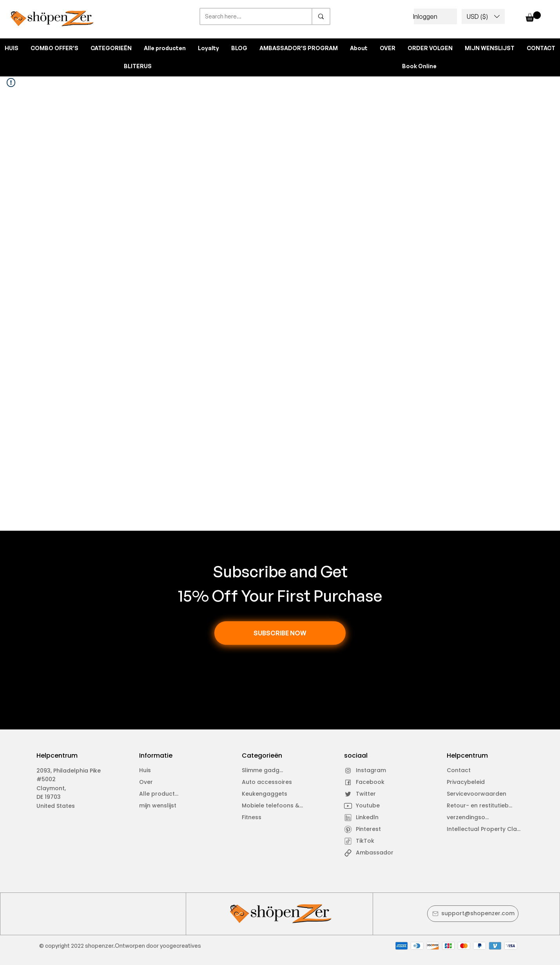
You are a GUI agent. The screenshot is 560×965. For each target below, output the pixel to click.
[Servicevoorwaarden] (480, 794)
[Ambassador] (379, 853)
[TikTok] (366, 841)
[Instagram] (366, 771)
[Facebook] (366, 782)
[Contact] (469, 771)
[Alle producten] (161, 794)
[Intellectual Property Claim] (485, 829)
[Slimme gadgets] (264, 771)
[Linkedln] (366, 818)
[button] (483, 16)
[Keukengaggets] (273, 794)
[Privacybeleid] (469, 782)
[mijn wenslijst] (161, 806)
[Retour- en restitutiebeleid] (482, 806)
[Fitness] (264, 818)
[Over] (161, 782)
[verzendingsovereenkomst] (469, 818)
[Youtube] (366, 806)
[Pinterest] (366, 829)
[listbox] (483, 16)
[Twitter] (366, 794)
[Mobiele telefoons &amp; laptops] (275, 806)
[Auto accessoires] (273, 782)
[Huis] (161, 771)
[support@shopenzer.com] (473, 914)
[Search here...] (250, 16)
